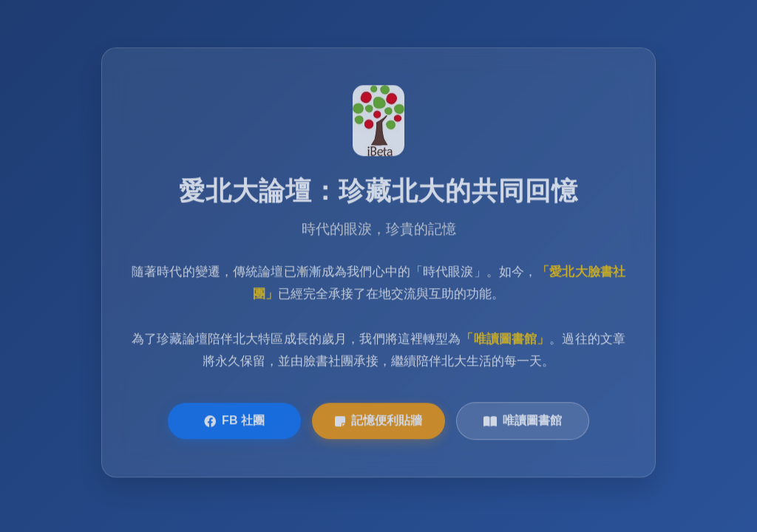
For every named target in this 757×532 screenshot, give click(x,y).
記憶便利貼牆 (378, 422)
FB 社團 (234, 422)
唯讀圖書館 (523, 422)
